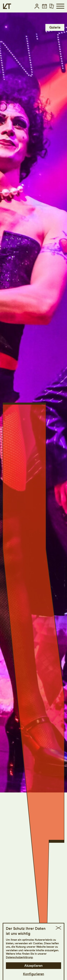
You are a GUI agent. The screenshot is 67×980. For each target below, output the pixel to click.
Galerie (55, 27)
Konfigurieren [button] (34, 974)
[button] (37, 6)
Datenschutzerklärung (19, 957)
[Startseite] (7, 6)
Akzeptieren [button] (33, 966)
